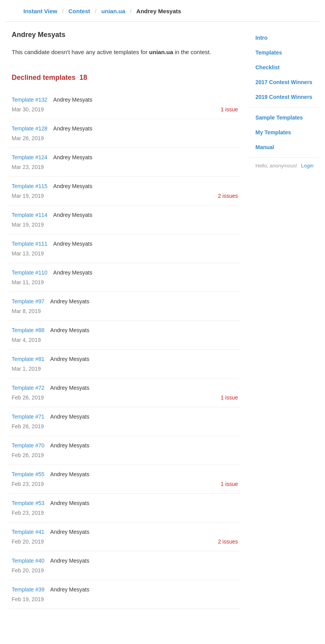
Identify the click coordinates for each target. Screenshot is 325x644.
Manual (265, 147)
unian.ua (113, 11)
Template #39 (28, 589)
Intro (261, 38)
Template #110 (30, 273)
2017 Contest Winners (284, 82)
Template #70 (28, 445)
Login (307, 166)
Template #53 (28, 503)
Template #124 (30, 157)
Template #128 (30, 128)
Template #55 (28, 474)
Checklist (267, 67)
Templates (269, 53)
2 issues (228, 196)
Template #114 (30, 215)
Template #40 (28, 561)
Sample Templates (279, 118)
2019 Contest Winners (284, 97)
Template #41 (28, 532)
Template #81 (28, 359)
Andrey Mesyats (73, 100)
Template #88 (28, 330)
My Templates (273, 132)
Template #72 (28, 388)
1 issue (229, 109)
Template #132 (30, 100)
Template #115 (30, 186)
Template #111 (30, 244)
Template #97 (28, 301)
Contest (79, 11)
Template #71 (28, 417)
